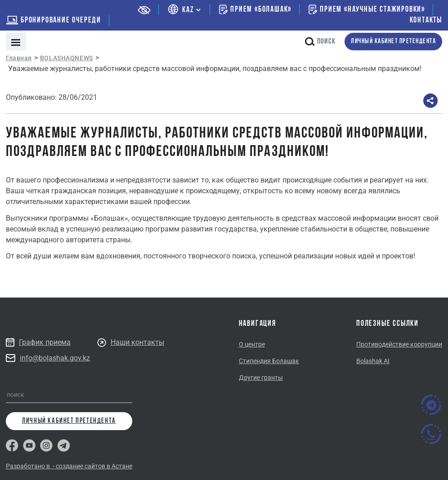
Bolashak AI (373, 361)
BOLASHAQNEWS (67, 58)
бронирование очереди (54, 20)
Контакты (426, 20)
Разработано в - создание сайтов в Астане (69, 466)
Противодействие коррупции (399, 344)
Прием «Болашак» (255, 9)
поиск (320, 42)
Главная (19, 58)
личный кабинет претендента (393, 42)
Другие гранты (261, 378)
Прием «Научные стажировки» (367, 9)
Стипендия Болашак (269, 361)
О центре (252, 344)
